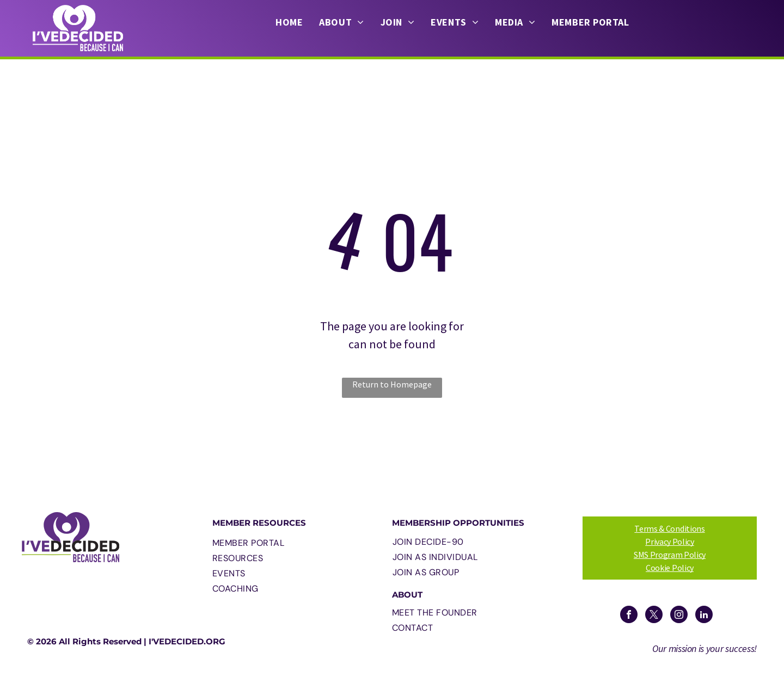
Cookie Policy (670, 568)
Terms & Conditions (669, 528)
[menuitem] (289, 22)
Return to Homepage (392, 384)
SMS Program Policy (670, 555)
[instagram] (679, 616)
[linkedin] (704, 616)
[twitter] (654, 616)
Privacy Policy (670, 542)
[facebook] (629, 616)
